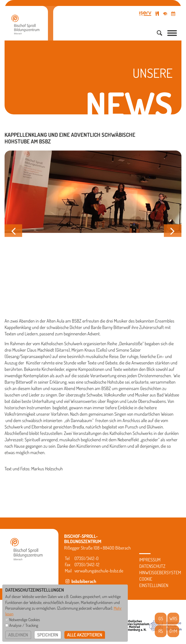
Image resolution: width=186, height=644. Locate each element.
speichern (48, 635)
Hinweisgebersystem (160, 572)
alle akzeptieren (85, 635)
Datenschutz (152, 566)
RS (161, 631)
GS (161, 619)
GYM (173, 631)
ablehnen (18, 635)
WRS (173, 619)
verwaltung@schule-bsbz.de (99, 571)
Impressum (150, 560)
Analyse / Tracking (24, 625)
